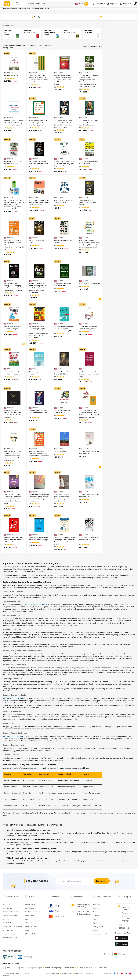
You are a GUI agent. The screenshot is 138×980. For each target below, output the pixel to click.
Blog (27, 930)
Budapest (97, 904)
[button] (99, 4)
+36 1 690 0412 (124, 928)
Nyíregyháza (98, 927)
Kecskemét (97, 930)
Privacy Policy (67, 974)
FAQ (27, 919)
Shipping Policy (9, 930)
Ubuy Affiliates (31, 934)
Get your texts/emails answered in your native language (127, 917)
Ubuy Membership (10, 938)
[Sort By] (35, 17)
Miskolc (96, 916)
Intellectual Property (11, 916)
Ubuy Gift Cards (32, 927)
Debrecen (97, 908)
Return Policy (30, 916)
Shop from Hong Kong (53, 968)
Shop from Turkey (101, 968)
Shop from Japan (36, 968)
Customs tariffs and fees (13, 927)
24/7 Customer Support (126, 908)
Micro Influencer (9, 934)
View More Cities (100, 934)
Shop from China (85, 968)
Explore (19, 4)
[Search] (86, 4)
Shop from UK (21, 968)
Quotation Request (10, 912)
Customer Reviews (33, 912)
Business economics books (13, 698)
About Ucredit (31, 923)
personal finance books (38, 605)
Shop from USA (8, 968)
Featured (95, 47)
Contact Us (7, 908)
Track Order (7, 923)
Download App (31, 904)
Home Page (7, 9)
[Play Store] (122, 944)
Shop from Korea (70, 968)
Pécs (95, 919)
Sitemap (6, 919)
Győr (95, 923)
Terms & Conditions (52, 974)
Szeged (96, 912)
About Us (6, 904)
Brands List (29, 908)
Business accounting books (14, 736)
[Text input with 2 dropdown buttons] (50, 4)
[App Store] (122, 939)
